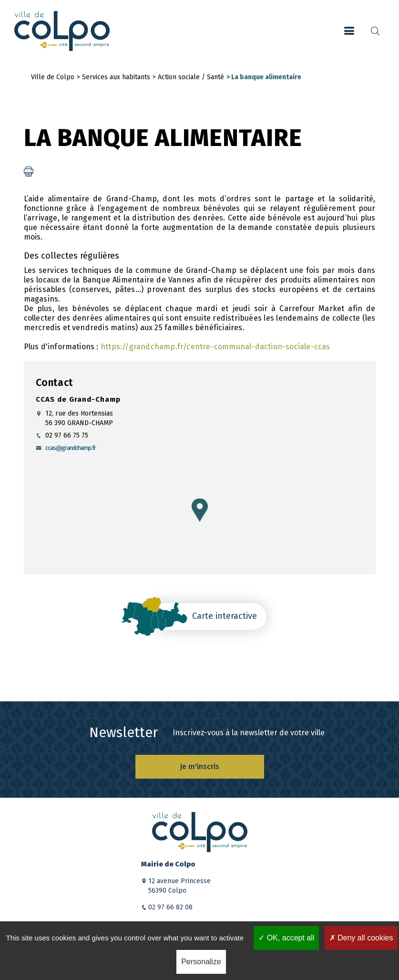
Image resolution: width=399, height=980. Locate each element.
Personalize (201, 962)
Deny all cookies (361, 938)
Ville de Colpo (53, 77)
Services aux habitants (116, 77)
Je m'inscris (199, 766)
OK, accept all (286, 938)
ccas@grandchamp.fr (71, 448)
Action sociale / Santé (191, 77)
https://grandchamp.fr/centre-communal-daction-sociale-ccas (215, 347)
